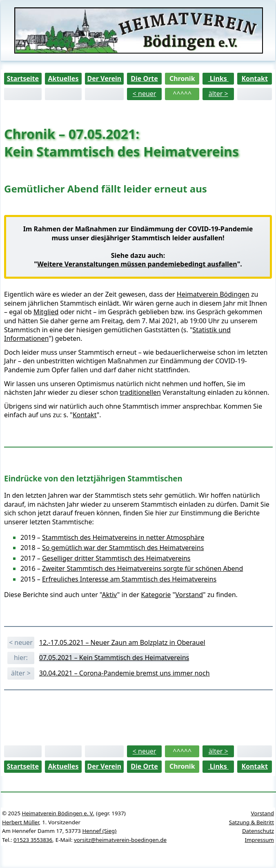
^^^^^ (182, 94)
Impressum (259, 840)
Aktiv (109, 595)
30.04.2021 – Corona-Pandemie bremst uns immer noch (125, 673)
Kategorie (156, 595)
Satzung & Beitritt (252, 822)
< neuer (145, 94)
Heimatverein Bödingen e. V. (58, 813)
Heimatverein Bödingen (213, 294)
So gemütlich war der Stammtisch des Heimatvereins (123, 548)
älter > (218, 94)
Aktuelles (63, 78)
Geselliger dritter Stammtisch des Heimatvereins (116, 558)
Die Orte (144, 78)
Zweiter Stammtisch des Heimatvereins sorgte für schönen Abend (142, 568)
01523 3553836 (33, 840)
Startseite (23, 78)
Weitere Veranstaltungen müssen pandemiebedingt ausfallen (137, 264)
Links (218, 78)
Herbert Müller (20, 822)
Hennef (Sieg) (99, 831)
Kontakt (254, 78)
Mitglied (46, 312)
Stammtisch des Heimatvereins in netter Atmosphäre (123, 537)
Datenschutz (258, 831)
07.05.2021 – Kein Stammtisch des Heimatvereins (114, 658)
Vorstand (189, 595)
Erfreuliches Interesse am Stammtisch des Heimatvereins (129, 579)
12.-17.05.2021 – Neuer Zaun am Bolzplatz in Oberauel (122, 642)
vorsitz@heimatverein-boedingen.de (120, 840)
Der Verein (104, 78)
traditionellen (140, 392)
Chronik (182, 78)
